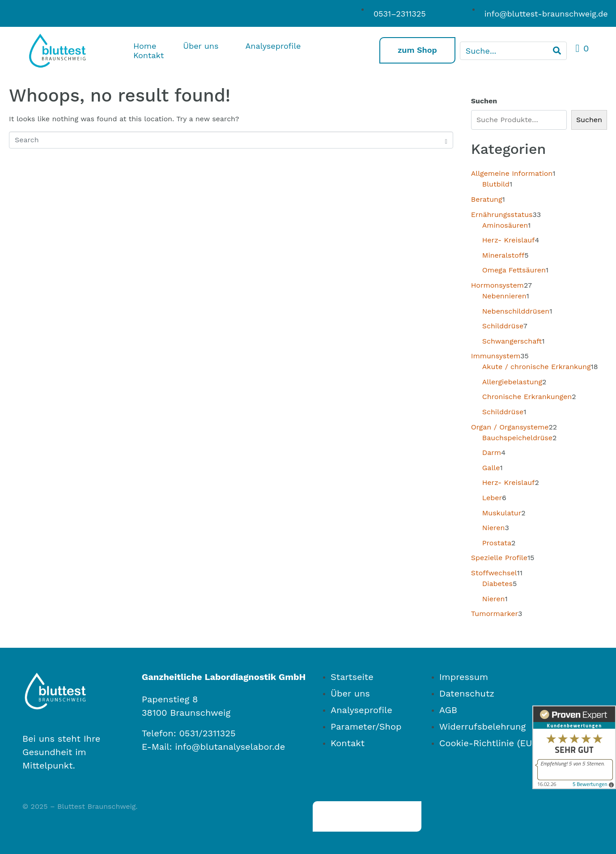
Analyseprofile (273, 46)
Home (145, 46)
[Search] (557, 51)
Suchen (484, 101)
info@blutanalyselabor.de (230, 747)
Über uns (201, 46)
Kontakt (149, 55)
